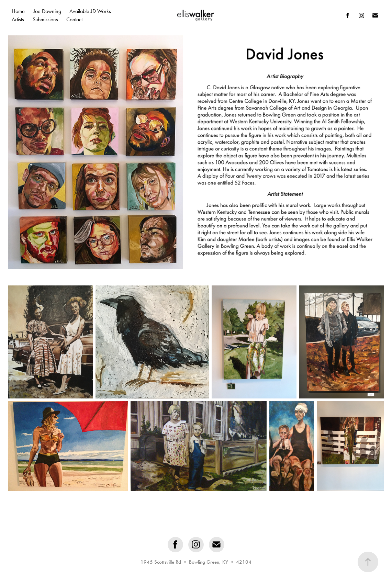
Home (18, 11)
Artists (18, 19)
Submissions (45, 19)
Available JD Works (90, 11)
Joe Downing (47, 11)
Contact (74, 19)
